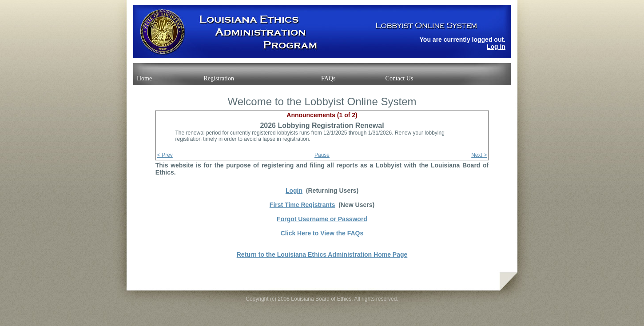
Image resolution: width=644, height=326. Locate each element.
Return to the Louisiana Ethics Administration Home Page (322, 254)
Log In (496, 47)
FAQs (328, 78)
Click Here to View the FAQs (322, 233)
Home (144, 78)
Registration (219, 78)
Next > (479, 155)
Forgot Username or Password (322, 219)
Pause (322, 155)
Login (294, 191)
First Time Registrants (302, 205)
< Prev (165, 155)
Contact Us (400, 78)
